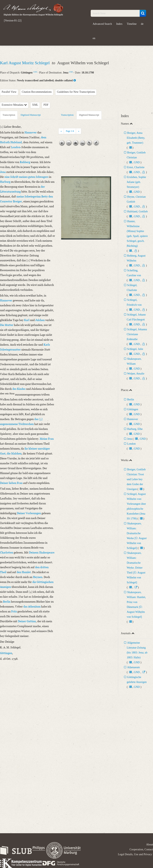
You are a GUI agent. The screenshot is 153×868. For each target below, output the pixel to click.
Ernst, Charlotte (136, 167)
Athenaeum (134, 667)
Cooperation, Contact (141, 849)
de (142, 24)
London (131, 444)
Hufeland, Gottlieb (137, 211)
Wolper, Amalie (136, 374)
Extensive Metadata (14, 105)
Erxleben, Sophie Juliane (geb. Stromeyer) (136, 182)
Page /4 (70, 131)
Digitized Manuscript (31, 115)
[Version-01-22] (13, 21)
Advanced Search (102, 24)
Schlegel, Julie (135, 349)
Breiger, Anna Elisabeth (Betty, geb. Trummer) (136, 138)
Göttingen (133, 409)
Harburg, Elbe (135, 429)
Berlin (131, 400)
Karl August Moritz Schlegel (25, 63)
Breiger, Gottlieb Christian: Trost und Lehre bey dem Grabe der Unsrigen (136, 479)
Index (119, 24)
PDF (46, 105)
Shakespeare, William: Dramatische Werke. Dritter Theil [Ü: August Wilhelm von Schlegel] (136, 568)
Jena (130, 439)
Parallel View (9, 92)
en (94, 38)
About (150, 845)
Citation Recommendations (37, 92)
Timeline (132, 24)
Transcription (9, 115)
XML (35, 105)
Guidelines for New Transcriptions (76, 92)
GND (35, 72)
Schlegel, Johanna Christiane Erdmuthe (137, 334)
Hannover (133, 419)
